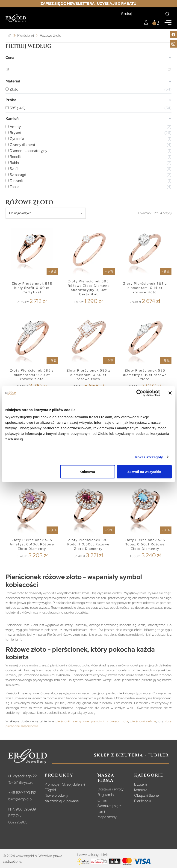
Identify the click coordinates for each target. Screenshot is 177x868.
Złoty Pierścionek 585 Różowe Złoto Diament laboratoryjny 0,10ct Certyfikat (88, 288)
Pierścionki (142, 801)
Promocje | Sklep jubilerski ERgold (65, 787)
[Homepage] (16, 18)
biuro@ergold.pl (20, 799)
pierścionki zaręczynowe (72, 721)
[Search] (168, 14)
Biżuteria (141, 784)
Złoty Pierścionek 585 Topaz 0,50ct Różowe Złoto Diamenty (145, 544)
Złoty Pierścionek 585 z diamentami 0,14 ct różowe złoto (145, 288)
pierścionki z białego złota (109, 721)
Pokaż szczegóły (149, 457)
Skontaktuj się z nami (109, 809)
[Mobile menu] (168, 23)
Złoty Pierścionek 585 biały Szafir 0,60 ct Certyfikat (32, 288)
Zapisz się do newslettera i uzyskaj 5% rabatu (88, 4)
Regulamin (106, 795)
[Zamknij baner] (170, 393)
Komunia (141, 790)
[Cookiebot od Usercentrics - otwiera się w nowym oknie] (140, 393)
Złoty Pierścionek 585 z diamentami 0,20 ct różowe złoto (32, 375)
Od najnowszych (20, 213)
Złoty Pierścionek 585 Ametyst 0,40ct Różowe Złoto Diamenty (32, 544)
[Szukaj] (142, 14)
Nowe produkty (56, 795)
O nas (102, 800)
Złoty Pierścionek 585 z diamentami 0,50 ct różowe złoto (88, 375)
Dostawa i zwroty (111, 789)
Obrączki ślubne (146, 795)
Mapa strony (107, 817)
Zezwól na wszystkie (144, 472)
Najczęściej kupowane (62, 801)
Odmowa (87, 472)
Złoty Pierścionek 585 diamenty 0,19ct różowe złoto (145, 375)
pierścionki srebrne (143, 721)
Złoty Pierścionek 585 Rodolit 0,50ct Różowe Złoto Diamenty (88, 544)
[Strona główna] (10, 36)
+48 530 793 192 (22, 793)
